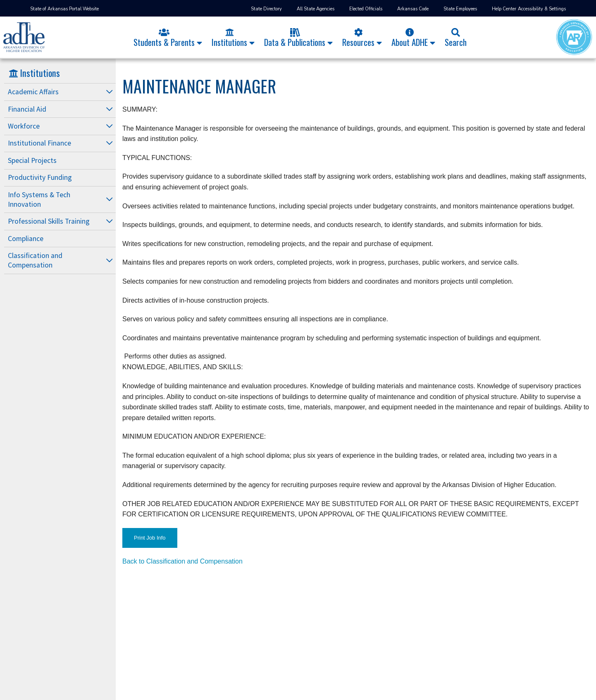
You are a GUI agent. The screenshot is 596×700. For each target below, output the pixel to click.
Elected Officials (366, 9)
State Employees (460, 9)
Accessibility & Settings (542, 9)
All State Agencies (316, 9)
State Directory (266, 9)
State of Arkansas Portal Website (64, 9)
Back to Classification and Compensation (182, 561)
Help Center (504, 9)
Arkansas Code (413, 9)
